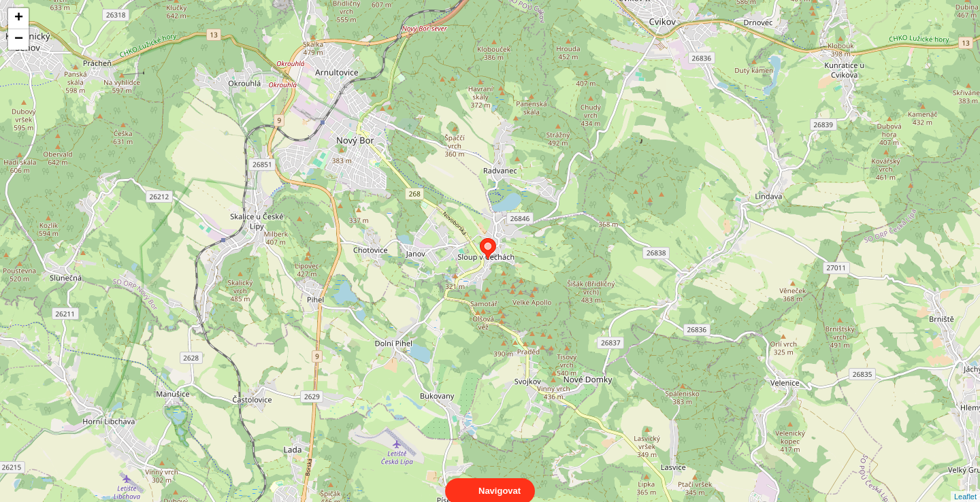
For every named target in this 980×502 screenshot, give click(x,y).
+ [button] (19, 18)
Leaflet (965, 484)
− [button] (19, 39)
